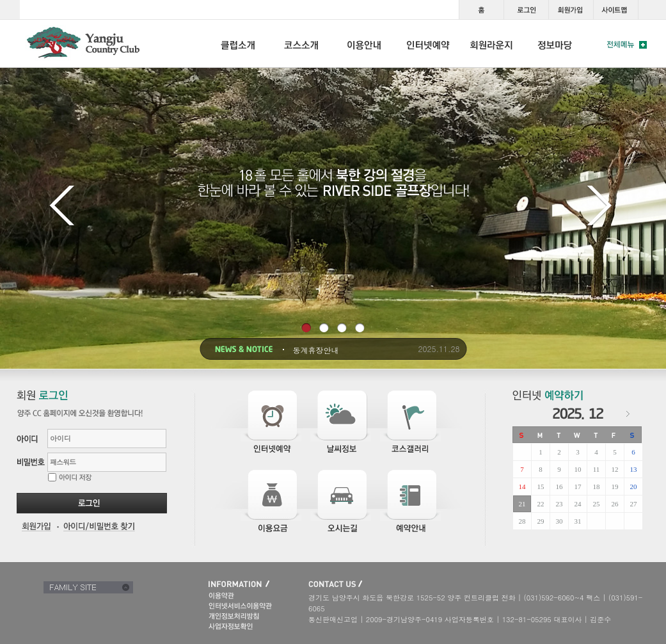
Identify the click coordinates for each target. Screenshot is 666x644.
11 (597, 469)
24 (578, 504)
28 (522, 521)
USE (365, 44)
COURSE (301, 44)
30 (559, 521)
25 (597, 504)
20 (634, 487)
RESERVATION (428, 44)
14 (522, 487)
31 (578, 521)
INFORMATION (555, 44)
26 (615, 504)
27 (634, 504)
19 (615, 487)
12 (615, 469)
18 (597, 487)
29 (541, 521)
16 (559, 487)
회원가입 (571, 10)
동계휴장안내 (316, 350)
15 (541, 487)
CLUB (238, 44)
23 (559, 504)
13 (634, 469)
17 (578, 487)
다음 (602, 208)
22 (541, 504)
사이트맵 (615, 10)
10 (578, 469)
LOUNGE (492, 44)
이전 (64, 208)
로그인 (526, 10)
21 (522, 504)
